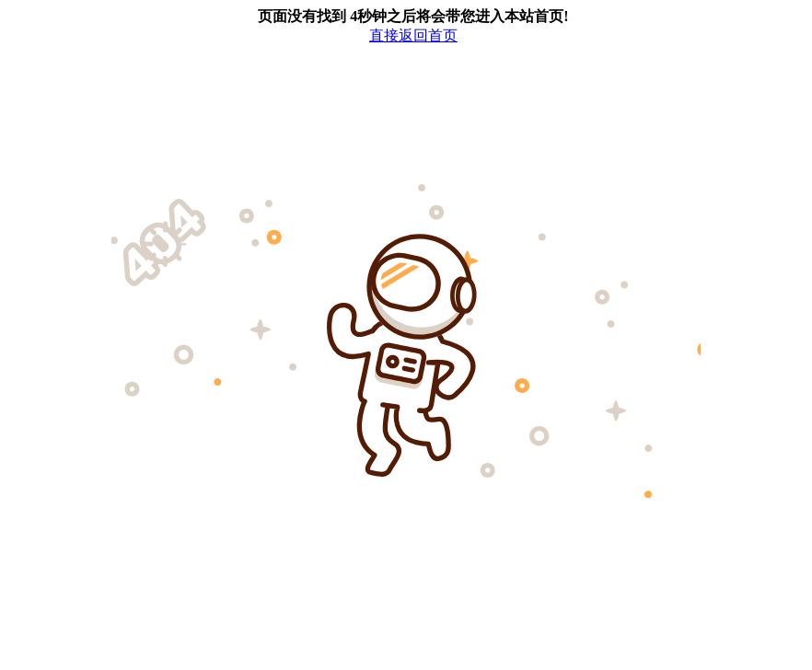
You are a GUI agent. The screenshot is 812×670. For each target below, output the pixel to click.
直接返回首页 (413, 35)
